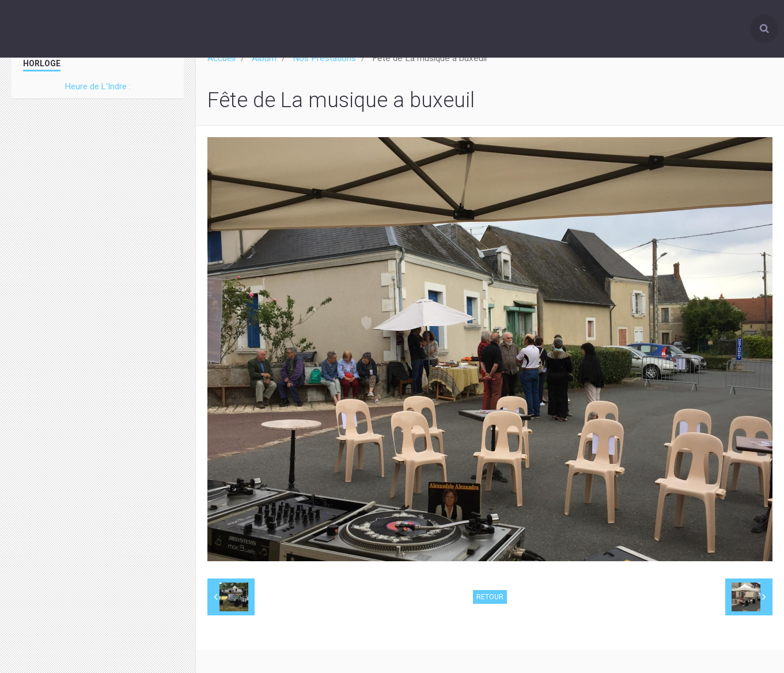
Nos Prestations (324, 58)
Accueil (221, 58)
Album (264, 58)
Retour (490, 597)
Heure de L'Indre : (98, 86)
